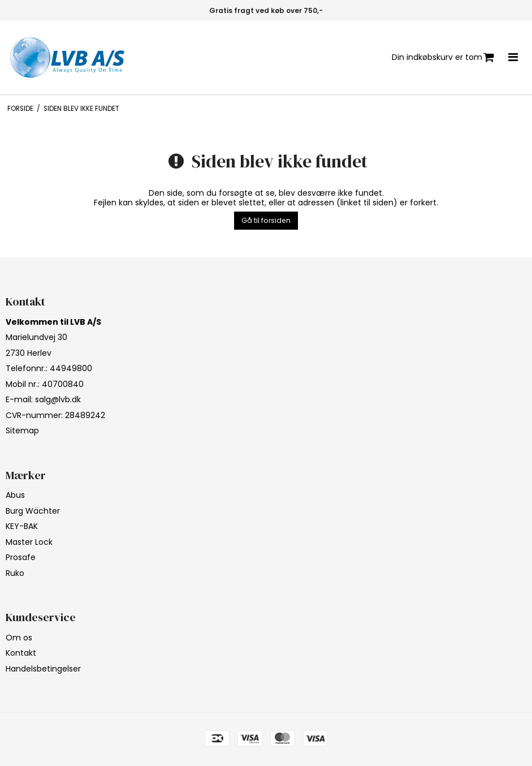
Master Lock (29, 542)
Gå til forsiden (266, 220)
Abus (15, 495)
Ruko (15, 573)
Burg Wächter (33, 511)
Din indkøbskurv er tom (443, 57)
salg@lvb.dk (58, 399)
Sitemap (22, 431)
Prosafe (21, 557)
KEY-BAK (22, 526)
